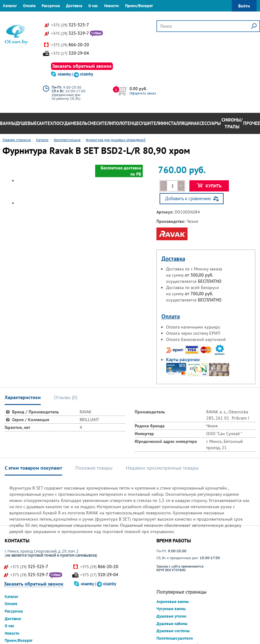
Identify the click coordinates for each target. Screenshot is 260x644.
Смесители (100, 123)
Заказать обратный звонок (82, 66)
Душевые (26, 123)
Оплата (29, 6)
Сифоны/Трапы (232, 123)
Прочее (252, 123)
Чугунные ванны (171, 609)
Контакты (33, 17)
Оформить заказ (143, 93)
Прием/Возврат (139, 6)
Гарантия (11, 17)
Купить (209, 186)
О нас (93, 6)
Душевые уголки (171, 616)
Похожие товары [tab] (94, 468)
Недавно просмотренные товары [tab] (162, 468)
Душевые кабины (172, 624)
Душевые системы (173, 631)
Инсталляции (178, 123)
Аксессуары (207, 123)
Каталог (10, 6)
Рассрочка (51, 6)
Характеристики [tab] (23, 397)
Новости (111, 6)
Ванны (8, 123)
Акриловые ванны (173, 602)
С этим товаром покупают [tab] (33, 468)
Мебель (79, 123)
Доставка (74, 6)
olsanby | (66, 74)
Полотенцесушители (137, 123)
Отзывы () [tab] (65, 397)
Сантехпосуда (53, 123)
